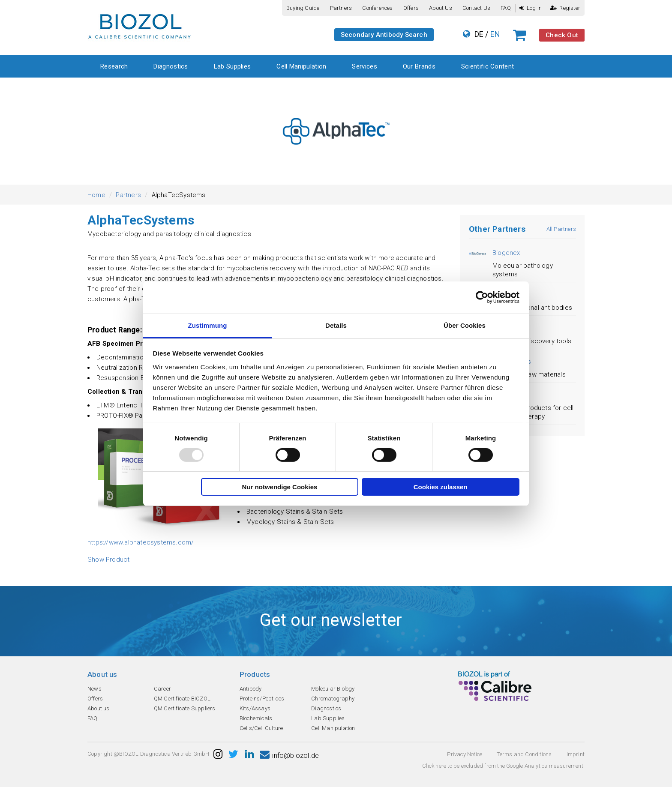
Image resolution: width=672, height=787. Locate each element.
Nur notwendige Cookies (280, 487)
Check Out (562, 35)
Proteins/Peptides (262, 699)
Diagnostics (171, 66)
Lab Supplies (232, 66)
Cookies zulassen (441, 487)
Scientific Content (487, 66)
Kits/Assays (255, 708)
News (94, 689)
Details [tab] (336, 325)
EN (495, 34)
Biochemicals (256, 718)
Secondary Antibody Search (384, 35)
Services (364, 66)
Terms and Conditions (524, 754)
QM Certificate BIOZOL (182, 699)
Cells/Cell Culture (261, 728)
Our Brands (419, 66)
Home (96, 195)
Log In (531, 8)
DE (479, 34)
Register (565, 8)
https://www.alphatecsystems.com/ (141, 542)
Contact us (476, 8)
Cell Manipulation (301, 66)
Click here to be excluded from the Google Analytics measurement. (503, 766)
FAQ (506, 8)
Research (114, 66)
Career (162, 689)
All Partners (561, 229)
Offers (411, 8)
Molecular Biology (333, 689)
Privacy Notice (465, 754)
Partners (341, 8)
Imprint (576, 754)
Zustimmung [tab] (208, 325)
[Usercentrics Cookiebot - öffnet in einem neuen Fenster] (482, 297)
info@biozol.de (289, 756)
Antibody (251, 689)
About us (441, 8)
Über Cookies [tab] (465, 325)
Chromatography (333, 699)
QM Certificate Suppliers (185, 708)
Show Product (108, 560)
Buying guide (303, 8)
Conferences (377, 8)
